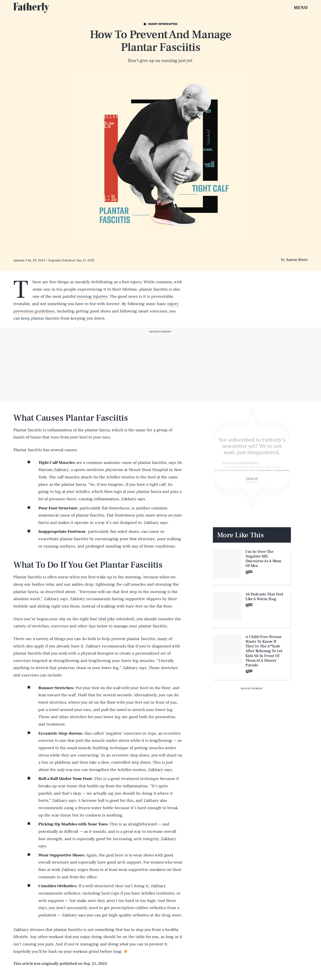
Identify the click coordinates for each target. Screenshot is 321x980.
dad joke (107, 619)
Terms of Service (266, 473)
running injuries (92, 296)
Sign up (252, 482)
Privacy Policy (283, 473)
